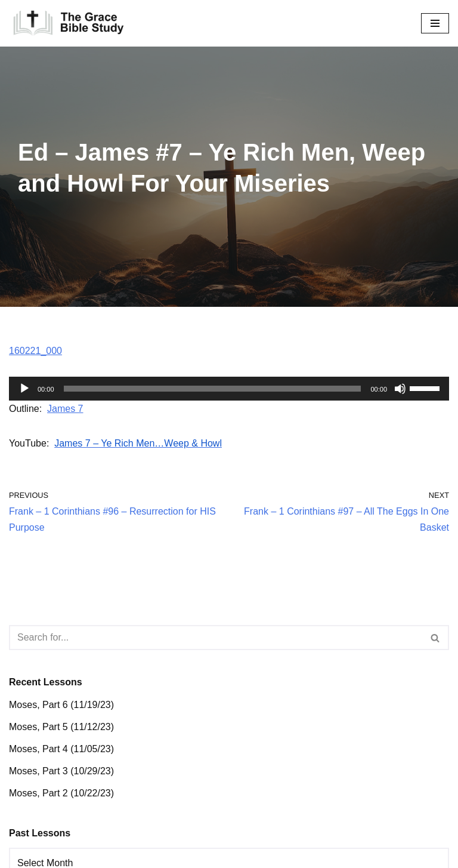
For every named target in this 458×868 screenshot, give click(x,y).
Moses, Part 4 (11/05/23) (61, 749)
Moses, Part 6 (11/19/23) (61, 705)
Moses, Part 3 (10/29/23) (61, 771)
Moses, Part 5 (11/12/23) (61, 727)
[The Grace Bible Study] (69, 23)
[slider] (213, 389)
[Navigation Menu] (435, 23)
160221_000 (35, 351)
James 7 (65, 409)
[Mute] (400, 389)
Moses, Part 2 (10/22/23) (61, 793)
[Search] (216, 638)
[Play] (24, 389)
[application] (229, 389)
